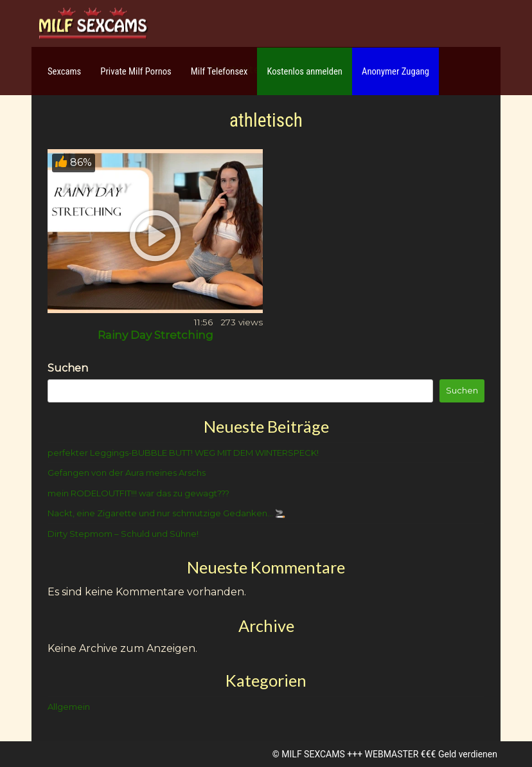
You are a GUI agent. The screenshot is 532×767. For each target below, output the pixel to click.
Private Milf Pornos (136, 71)
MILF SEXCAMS (313, 754)
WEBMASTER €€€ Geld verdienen (431, 754)
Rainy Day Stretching (155, 335)
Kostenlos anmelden (305, 71)
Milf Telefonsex (219, 71)
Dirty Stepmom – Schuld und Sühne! (123, 534)
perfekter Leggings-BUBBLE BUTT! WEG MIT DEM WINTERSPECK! (183, 453)
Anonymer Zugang (395, 71)
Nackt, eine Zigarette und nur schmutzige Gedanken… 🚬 (166, 513)
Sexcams (64, 71)
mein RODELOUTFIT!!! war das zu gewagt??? (138, 493)
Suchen (68, 368)
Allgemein (69, 707)
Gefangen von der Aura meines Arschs (127, 473)
